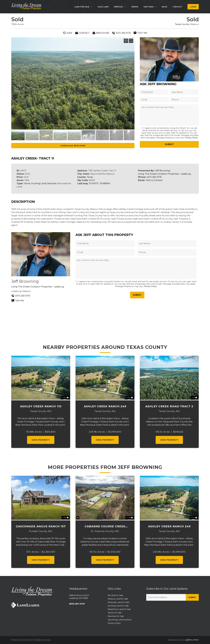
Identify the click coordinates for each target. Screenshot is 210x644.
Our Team (151, 7)
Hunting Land (39, 183)
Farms (27, 183)
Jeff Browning (163, 171)
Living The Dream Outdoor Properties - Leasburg (164, 174)
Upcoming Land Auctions (120, 620)
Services (121, 7)
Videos (135, 7)
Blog (165, 7)
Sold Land (103, 7)
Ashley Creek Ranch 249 (105, 406)
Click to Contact (154, 180)
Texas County (182, 24)
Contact (177, 7)
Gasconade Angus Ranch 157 (41, 526)
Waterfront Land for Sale (119, 609)
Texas (90, 177)
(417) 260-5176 (154, 177)
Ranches (52, 183)
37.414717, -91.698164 (99, 183)
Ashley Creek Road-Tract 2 (169, 406)
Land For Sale (85, 7)
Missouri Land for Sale (118, 599)
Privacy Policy (191, 138)
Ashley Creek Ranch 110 (41, 406)
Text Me (18, 301)
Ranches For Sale (116, 616)
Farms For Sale (115, 613)
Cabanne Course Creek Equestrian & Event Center (105, 527)
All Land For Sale (115, 595)
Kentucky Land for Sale (119, 602)
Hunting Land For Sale (118, 606)
